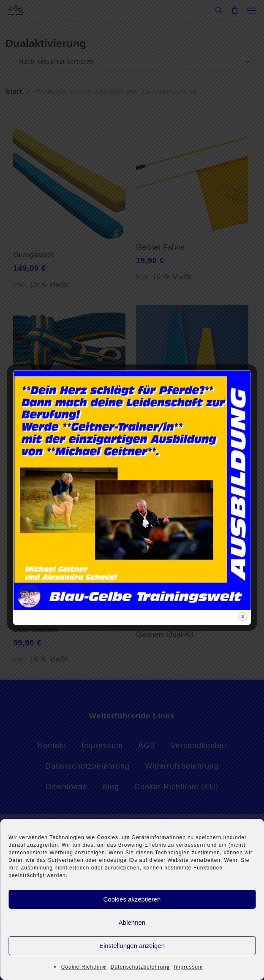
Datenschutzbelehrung (140, 967)
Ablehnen (132, 922)
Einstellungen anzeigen (132, 946)
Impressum (188, 967)
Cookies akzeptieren (132, 899)
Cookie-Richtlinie (84, 967)
